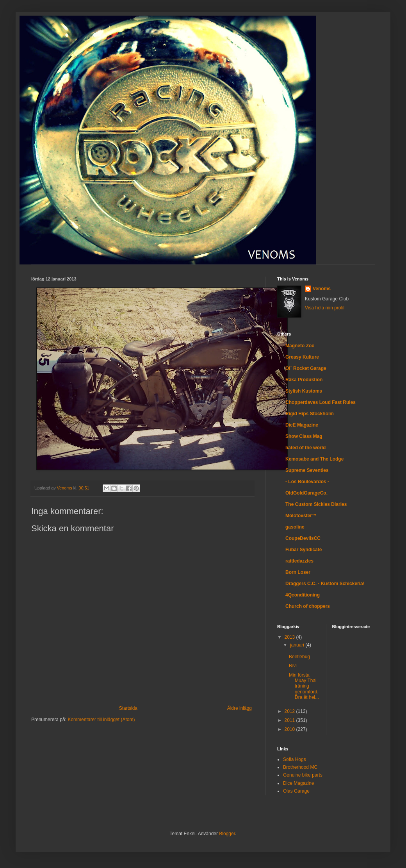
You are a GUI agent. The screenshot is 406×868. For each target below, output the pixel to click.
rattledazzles (299, 561)
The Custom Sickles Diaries (316, 504)
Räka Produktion (304, 380)
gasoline (295, 527)
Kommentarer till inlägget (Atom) (101, 720)
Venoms (322, 289)
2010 (290, 729)
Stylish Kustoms (304, 391)
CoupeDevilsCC (303, 538)
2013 (290, 637)
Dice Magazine (298, 783)
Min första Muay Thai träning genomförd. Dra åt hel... (304, 686)
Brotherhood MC (300, 767)
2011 (290, 720)
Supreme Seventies (307, 470)
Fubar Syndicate (304, 550)
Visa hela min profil (325, 308)
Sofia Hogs (295, 759)
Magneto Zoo (300, 346)
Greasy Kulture (302, 357)
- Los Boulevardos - (307, 482)
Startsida (128, 708)
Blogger (227, 834)
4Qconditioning (303, 595)
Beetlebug (299, 657)
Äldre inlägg (240, 708)
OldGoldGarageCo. (306, 493)
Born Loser (298, 572)
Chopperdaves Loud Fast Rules (321, 402)
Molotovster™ (301, 516)
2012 (290, 711)
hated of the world (305, 448)
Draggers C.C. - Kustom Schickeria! (325, 584)
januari (298, 645)
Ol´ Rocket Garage (306, 368)
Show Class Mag (304, 436)
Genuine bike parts (303, 775)
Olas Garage (296, 791)
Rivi (293, 666)
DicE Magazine (302, 425)
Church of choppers (308, 606)
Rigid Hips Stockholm (310, 414)
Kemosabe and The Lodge (314, 459)
